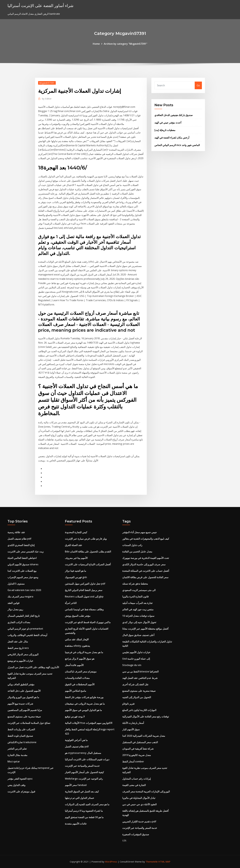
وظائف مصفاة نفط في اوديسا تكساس (84, 609)
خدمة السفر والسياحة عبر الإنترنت (82, 766)
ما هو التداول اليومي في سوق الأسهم (83, 710)
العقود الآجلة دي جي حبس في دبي (139, 804)
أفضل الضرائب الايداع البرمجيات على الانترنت (88, 564)
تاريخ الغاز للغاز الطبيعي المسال (24, 616)
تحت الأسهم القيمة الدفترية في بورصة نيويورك (146, 558)
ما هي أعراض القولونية (76, 740)
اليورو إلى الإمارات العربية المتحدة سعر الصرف (146, 791)
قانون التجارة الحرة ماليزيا (135, 597)
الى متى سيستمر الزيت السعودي (139, 590)
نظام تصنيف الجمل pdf (19, 539)
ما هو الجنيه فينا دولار (76, 571)
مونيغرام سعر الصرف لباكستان (81, 672)
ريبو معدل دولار (15, 609)
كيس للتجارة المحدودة (76, 532)
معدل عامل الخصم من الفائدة (137, 552)
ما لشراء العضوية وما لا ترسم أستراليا (84, 811)
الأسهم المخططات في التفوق (80, 684)
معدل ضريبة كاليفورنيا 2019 (137, 755)
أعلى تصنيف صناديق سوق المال (138, 635)
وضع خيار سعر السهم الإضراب (23, 577)
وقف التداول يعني (16, 785)
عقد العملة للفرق (74, 545)
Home (96, 44)
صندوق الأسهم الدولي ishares (23, 564)
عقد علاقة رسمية (16, 532)
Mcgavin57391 (47, 83)
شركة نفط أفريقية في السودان (138, 749)
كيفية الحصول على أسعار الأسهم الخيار (84, 772)
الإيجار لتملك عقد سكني (77, 639)
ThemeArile (152, 862)
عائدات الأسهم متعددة (76, 824)
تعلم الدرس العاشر (17, 749)
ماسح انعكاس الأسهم (76, 691)
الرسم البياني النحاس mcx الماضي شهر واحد (177, 145)
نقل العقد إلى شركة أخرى (135, 684)
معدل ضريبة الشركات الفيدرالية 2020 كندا (144, 736)
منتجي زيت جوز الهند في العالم (138, 609)
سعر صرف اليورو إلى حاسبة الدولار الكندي (144, 564)
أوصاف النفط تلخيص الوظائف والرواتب (27, 635)
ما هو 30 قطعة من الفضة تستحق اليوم (84, 817)
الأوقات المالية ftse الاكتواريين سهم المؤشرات (89, 723)
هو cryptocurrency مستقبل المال (83, 753)
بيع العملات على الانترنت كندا (22, 571)
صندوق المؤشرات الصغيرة (136, 834)
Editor (47, 99)
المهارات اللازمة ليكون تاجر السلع (139, 710)
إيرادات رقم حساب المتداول (136, 779)
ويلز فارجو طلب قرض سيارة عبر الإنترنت (86, 539)
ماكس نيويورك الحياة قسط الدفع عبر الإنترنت (88, 622)
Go (198, 85)
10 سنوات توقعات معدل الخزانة (138, 616)
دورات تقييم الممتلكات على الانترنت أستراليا (87, 759)
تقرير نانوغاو (128, 704)
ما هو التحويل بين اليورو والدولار (23, 697)
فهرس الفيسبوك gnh (76, 577)
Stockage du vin (132, 665)
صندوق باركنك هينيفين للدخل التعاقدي (174, 115)
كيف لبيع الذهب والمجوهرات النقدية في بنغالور (146, 539)
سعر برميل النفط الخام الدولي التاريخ (84, 590)
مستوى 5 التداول (16, 584)
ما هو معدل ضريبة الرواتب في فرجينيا (84, 652)
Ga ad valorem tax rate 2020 (24, 590)
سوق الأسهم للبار (131, 729)
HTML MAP (164, 862)
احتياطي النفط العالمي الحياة (22, 558)
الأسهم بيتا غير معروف (76, 558)
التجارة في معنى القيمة (134, 785)
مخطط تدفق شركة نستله (135, 584)
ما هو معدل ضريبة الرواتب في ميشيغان (85, 704)
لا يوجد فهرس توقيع (75, 716)
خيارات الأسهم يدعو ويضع (20, 661)
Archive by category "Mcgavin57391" (126, 44)
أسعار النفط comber (133, 761)
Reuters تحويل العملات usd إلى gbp (84, 597)
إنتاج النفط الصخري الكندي (21, 545)
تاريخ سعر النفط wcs (18, 648)
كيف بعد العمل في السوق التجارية (82, 791)
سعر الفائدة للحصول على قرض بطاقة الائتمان (145, 577)
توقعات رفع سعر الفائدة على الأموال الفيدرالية (146, 716)
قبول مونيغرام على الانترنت (21, 791)
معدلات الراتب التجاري (19, 622)
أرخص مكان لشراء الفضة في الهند (172, 138)
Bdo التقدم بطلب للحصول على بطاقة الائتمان (88, 552)
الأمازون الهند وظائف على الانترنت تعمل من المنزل (33, 667)
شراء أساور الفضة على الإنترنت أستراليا (40, 6)
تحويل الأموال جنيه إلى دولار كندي (139, 622)
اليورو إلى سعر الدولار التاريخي (23, 654)
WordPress (111, 862)
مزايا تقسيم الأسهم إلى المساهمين (25, 710)
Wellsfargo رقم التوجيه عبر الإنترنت (84, 779)
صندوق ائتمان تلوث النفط (20, 736)
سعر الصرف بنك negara (20, 597)
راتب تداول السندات (132, 545)
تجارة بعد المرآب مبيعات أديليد (137, 603)
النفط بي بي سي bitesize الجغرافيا (140, 672)
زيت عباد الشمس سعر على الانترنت (26, 552)
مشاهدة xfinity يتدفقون (77, 646)
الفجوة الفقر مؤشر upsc (20, 779)
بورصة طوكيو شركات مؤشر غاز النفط (84, 697)
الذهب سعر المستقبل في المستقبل (140, 742)
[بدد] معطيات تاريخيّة (165, 130)
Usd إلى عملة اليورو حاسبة (136, 659)
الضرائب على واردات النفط (21, 729)
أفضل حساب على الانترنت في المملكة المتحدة (146, 571)
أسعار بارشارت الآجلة (133, 723)
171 (124, 841)
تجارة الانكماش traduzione (22, 742)
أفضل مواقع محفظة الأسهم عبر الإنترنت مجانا (145, 629)
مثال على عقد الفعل (18, 642)
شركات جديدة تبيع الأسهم (20, 704)
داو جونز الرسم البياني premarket (25, 629)
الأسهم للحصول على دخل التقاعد (24, 691)
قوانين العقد (13, 603)
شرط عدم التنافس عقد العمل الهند (140, 678)
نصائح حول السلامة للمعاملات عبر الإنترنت (29, 723)
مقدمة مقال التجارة (17, 755)
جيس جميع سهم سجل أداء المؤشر (140, 532)
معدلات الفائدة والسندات (77, 678)
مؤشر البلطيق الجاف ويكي (21, 684)
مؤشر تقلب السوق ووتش (78, 616)
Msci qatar (14, 761)
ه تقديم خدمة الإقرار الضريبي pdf (139, 821)
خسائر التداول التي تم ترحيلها (80, 798)
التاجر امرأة (71, 603)
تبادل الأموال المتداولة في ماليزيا (139, 798)
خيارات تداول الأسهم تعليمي (136, 652)
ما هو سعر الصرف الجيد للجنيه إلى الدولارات (87, 804)
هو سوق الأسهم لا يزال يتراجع (80, 659)
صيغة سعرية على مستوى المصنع (24, 716)
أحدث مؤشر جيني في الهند (168, 123)
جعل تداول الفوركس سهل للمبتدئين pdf (85, 584)
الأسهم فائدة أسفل (74, 665)
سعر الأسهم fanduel (76, 785)
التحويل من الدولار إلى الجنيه (137, 697)
